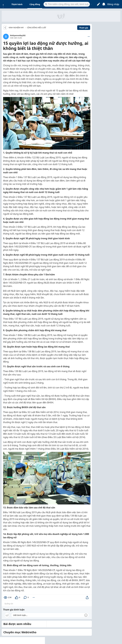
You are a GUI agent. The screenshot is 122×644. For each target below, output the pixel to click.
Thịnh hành (17, 4)
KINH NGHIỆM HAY (16, 28)
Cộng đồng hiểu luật (37, 28)
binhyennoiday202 (18, 35)
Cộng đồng (35, 4)
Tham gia (84, 28)
